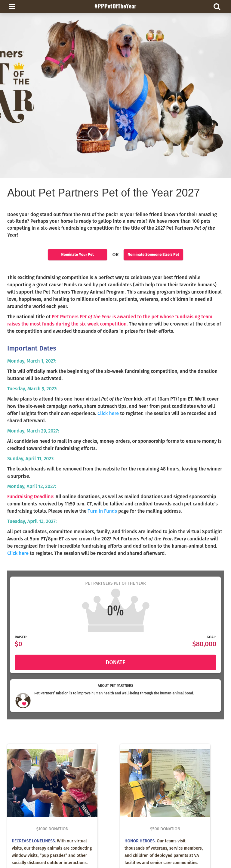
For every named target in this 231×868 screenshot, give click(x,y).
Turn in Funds (102, 511)
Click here (108, 413)
